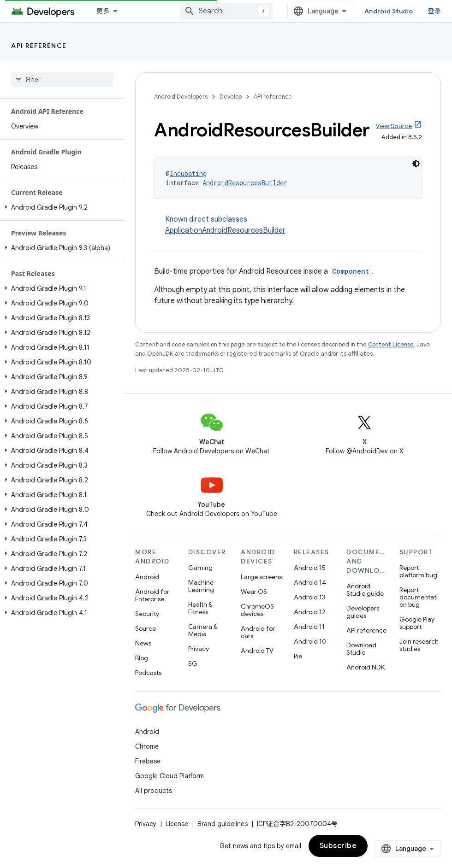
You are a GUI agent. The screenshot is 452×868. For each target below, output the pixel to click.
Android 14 (310, 582)
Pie (298, 656)
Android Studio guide (365, 590)
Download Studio (361, 649)
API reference (39, 46)
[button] (60, 207)
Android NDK (366, 667)
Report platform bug (418, 571)
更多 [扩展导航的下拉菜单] (103, 11)
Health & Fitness (200, 608)
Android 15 (310, 568)
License (177, 824)
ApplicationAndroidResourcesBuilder (225, 230)
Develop (231, 97)
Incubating (188, 173)
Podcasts (148, 673)
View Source (394, 126)
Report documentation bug (419, 597)
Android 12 (310, 612)
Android (147, 577)
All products (154, 791)
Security (147, 614)
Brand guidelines (223, 824)
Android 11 (309, 627)
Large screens (261, 577)
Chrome (147, 746)
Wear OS (254, 592)
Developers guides (363, 612)
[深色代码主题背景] (416, 164)
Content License (391, 344)
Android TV (257, 651)
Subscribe (338, 846)
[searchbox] (62, 80)
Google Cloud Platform (169, 776)
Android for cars (258, 632)
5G (193, 663)
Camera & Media (203, 630)
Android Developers (181, 97)
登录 (435, 11)
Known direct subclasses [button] (294, 225)
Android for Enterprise (152, 595)
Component (351, 271)
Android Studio (389, 11)
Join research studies (419, 645)
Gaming (200, 568)
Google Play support (417, 623)
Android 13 (309, 597)
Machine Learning (201, 586)
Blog (142, 658)
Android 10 (310, 641)
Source (146, 628)
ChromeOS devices (257, 610)
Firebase (148, 761)
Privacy (199, 649)
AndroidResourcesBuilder (245, 183)
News (143, 643)
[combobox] (226, 11)
